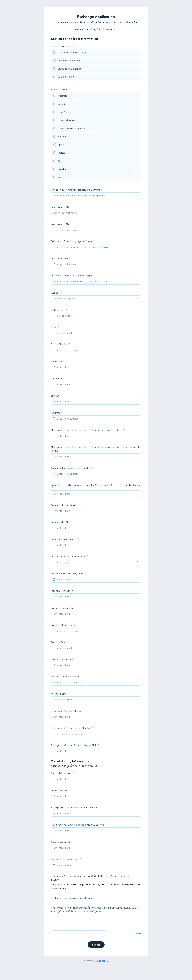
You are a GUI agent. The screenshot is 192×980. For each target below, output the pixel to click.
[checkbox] (96, 53)
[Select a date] (98, 316)
